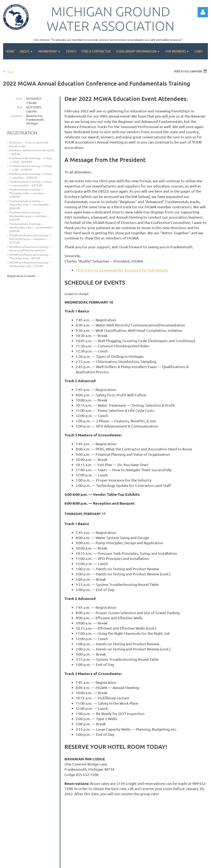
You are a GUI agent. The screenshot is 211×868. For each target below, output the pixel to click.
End (20, 107)
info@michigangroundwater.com (120, 834)
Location (16, 116)
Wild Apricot (159, 863)
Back (11, 72)
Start (19, 98)
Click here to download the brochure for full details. (122, 270)
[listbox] (191, 71)
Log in (203, 12)
